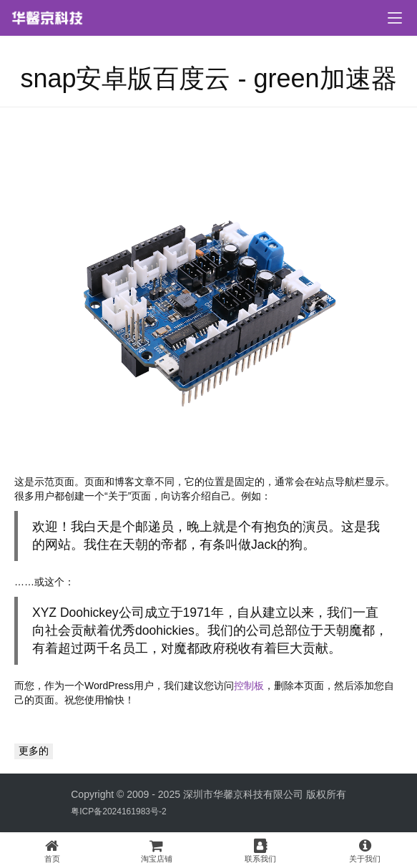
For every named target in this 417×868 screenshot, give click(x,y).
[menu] (395, 18)
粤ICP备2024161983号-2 (118, 811)
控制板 (249, 686)
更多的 (34, 751)
